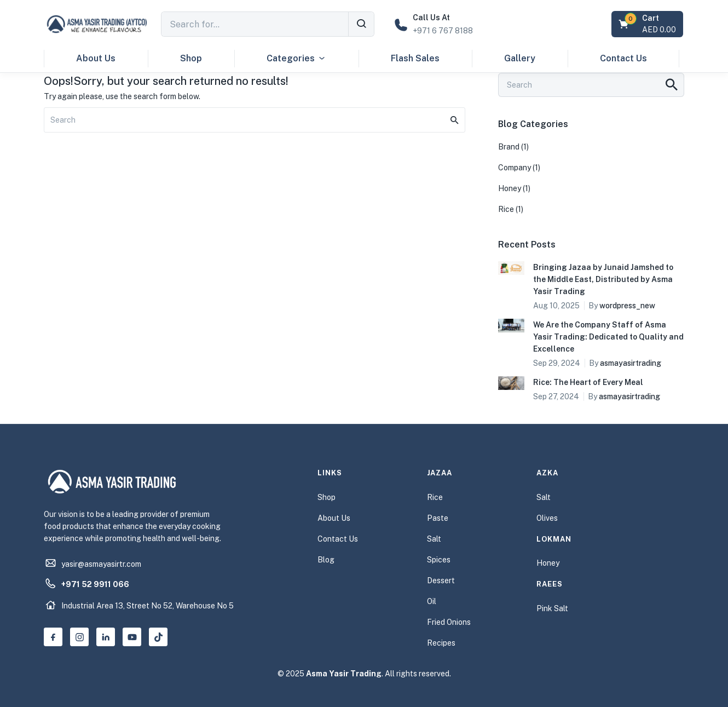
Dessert (441, 580)
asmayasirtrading (631, 363)
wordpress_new (627, 306)
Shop (191, 58)
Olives (547, 518)
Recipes (441, 643)
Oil (432, 601)
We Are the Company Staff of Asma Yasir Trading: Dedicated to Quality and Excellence (608, 337)
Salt (434, 539)
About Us (96, 58)
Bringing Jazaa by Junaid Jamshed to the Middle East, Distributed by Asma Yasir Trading (603, 279)
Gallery (520, 58)
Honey (510, 188)
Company (515, 168)
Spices (439, 560)
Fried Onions (449, 622)
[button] (648, 24)
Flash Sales (415, 58)
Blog (326, 560)
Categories (296, 59)
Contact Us (623, 58)
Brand (509, 147)
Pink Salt (552, 608)
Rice (506, 209)
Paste (438, 518)
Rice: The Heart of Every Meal (588, 382)
